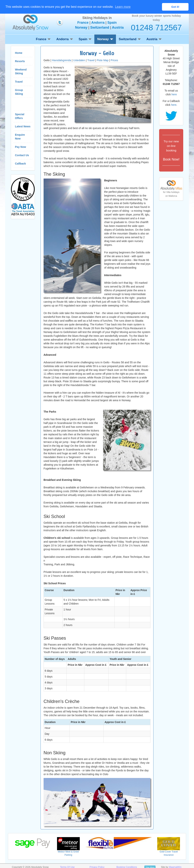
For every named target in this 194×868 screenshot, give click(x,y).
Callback (20, 163)
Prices (114, 60)
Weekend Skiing (21, 71)
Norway (81, 27)
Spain (112, 23)
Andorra (98, 23)
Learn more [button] (123, 7)
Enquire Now (20, 136)
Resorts (20, 61)
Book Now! (171, 150)
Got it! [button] (175, 7)
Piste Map (102, 60)
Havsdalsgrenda (61, 60)
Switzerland (100, 27)
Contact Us (22, 155)
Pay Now (20, 147)
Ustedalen (79, 60)
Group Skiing (19, 92)
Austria (118, 27)
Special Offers (20, 116)
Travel (19, 81)
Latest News (23, 126)
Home (19, 53)
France (83, 23)
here (174, 94)
